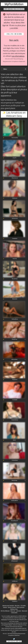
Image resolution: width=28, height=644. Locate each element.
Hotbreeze (15, 198)
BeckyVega (14, 480)
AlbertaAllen (14, 359)
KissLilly (15, 259)
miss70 (14, 158)
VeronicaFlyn (15, 138)
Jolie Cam (19, 611)
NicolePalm (15, 279)
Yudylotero (15, 380)
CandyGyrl (15, 238)
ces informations (18, 56)
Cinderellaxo (15, 460)
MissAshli (15, 299)
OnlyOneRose (15, 420)
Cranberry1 (15, 601)
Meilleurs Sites (14, 609)
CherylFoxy (14, 339)
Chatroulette (14, 613)
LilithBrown (15, 581)
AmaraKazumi (14, 521)
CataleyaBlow (14, 501)
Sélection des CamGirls (8, 606)
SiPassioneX (14, 561)
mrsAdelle (15, 400)
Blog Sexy (17, 606)
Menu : (5, 69)
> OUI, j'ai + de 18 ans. (14, 34)
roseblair (15, 541)
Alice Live (13, 611)
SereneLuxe (15, 218)
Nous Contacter (20, 607)
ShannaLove (15, 178)
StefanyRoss (15, 319)
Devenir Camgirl (12, 607)
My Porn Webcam (5, 611)
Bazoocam (25, 611)
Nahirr (14, 440)
